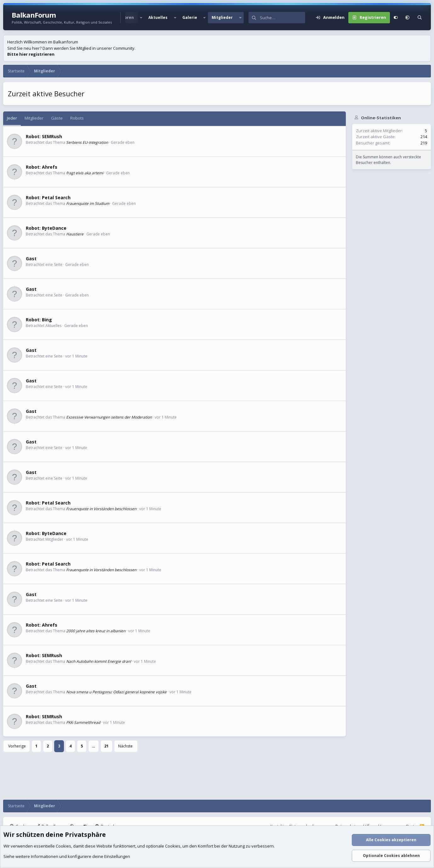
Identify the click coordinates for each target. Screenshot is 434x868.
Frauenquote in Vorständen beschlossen (101, 509)
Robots (77, 118)
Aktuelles (158, 17)
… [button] (94, 746)
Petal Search (56, 197)
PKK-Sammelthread (83, 722)
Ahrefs (50, 167)
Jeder (12, 118)
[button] (141, 18)
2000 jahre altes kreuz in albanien (96, 631)
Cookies (63, 846)
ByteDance (54, 228)
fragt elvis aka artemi (85, 173)
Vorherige (17, 746)
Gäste (57, 118)
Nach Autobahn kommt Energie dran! (99, 661)
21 (106, 746)
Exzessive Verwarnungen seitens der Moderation (109, 417)
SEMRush (52, 136)
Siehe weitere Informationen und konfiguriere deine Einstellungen (67, 856)
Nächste (125, 746)
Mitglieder (222, 17)
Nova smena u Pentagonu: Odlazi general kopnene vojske (116, 692)
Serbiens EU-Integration (87, 142)
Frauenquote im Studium (88, 203)
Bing (47, 320)
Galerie (190, 17)
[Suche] (283, 18)
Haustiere (75, 234)
